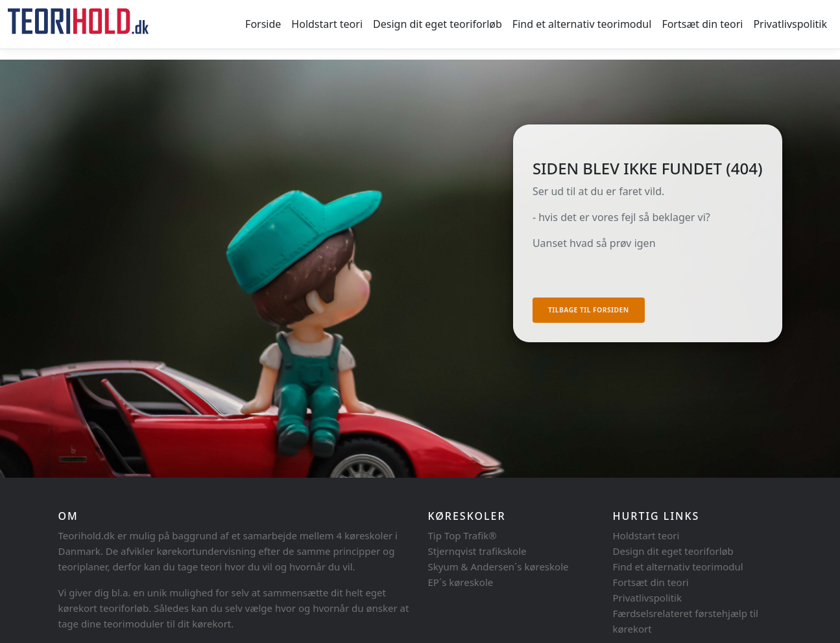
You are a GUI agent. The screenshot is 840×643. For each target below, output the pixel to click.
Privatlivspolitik (790, 24)
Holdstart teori (327, 24)
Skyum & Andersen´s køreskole (498, 567)
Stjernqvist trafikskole (477, 551)
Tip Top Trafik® (462, 535)
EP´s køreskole (461, 582)
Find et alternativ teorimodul (582, 24)
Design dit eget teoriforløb (438, 24)
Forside (263, 24)
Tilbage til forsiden (589, 310)
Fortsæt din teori (702, 24)
